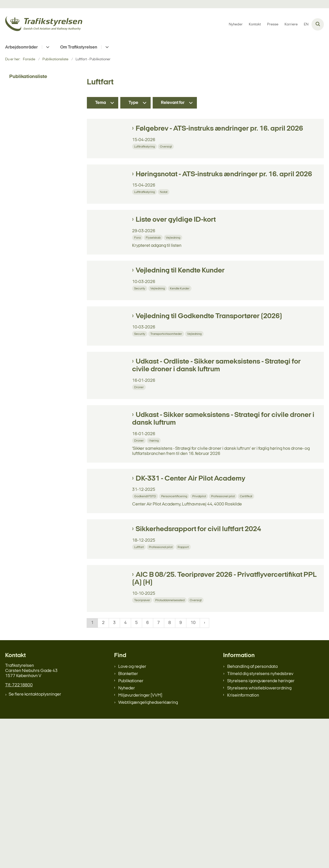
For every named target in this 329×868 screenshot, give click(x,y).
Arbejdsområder (21, 47)
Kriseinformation (243, 845)
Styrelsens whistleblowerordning (259, 838)
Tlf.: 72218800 (19, 835)
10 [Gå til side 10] (193, 772)
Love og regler (132, 816)
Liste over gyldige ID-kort (176, 258)
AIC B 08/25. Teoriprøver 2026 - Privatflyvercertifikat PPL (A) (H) (224, 717)
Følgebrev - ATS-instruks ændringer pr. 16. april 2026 (219, 129)
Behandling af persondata (252, 816)
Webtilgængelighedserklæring (148, 852)
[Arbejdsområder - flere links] (47, 47)
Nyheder (127, 838)
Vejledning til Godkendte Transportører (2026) (209, 388)
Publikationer (131, 830)
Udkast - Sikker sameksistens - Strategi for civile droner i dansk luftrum (223, 522)
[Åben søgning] (318, 24)
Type (133, 103)
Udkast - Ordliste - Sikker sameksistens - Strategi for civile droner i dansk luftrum (216, 457)
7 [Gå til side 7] (159, 772)
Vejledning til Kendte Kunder (180, 323)
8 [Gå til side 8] (170, 772)
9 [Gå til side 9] (181, 772)
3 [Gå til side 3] (114, 772)
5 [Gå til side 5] (136, 772)
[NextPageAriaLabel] (204, 773)
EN (306, 25)
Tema (100, 103)
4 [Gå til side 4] (125, 772)
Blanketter (128, 823)
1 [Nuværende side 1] (92, 772)
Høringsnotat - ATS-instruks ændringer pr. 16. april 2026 (224, 194)
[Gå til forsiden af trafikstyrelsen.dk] (44, 25)
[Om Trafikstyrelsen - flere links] (106, 47)
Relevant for (173, 103)
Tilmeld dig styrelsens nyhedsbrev (260, 823)
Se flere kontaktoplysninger (35, 844)
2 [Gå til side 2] (103, 772)
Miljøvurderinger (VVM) (140, 845)
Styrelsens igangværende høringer (261, 830)
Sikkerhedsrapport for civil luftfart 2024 (198, 648)
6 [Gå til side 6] (148, 772)
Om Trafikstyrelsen (79, 47)
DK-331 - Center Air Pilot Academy (190, 583)
